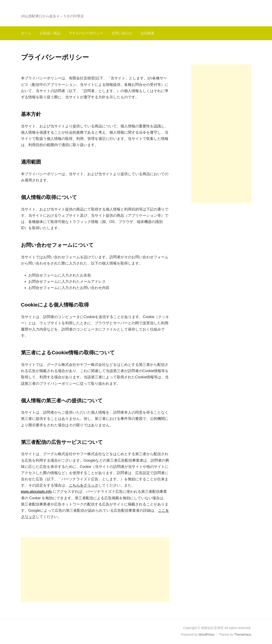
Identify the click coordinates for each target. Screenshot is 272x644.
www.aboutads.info (36, 492)
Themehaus (243, 635)
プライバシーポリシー (86, 33)
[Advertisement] (95, 570)
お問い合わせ (122, 33)
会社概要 (147, 33)
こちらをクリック (84, 485)
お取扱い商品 (50, 33)
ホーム (26, 33)
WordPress (206, 635)
